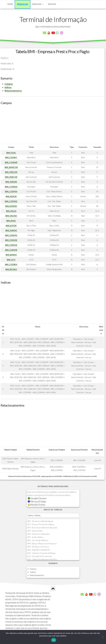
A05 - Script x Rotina (35, 537)
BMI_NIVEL (11, 221)
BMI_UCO (11, 260)
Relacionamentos (13, 91)
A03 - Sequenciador (35, 531)
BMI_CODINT (11, 157)
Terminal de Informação (53, 19)
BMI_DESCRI (11, 196)
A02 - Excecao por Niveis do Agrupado (42, 528)
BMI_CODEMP (11, 162)
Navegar (37, 4)
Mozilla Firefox (36, 505)
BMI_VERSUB (11, 182)
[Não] (103, 637)
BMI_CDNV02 (11, 240)
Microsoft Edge (37, 501)
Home (10, 4)
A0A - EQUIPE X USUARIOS (38, 550)
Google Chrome (37, 498)
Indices (8, 87)
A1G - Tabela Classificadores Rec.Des (42, 559)
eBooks (52, 4)
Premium (23, 4)
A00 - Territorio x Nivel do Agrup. (40, 521)
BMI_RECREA (11, 269)
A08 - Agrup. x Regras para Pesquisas (42, 543)
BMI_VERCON (11, 172)
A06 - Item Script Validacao (38, 540)
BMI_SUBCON (11, 177)
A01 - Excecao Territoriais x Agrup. (41, 524)
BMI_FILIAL (11, 153)
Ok (54, 640)
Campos (9, 84)
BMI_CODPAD (11, 201)
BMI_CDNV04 (11, 250)
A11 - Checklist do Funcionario (39, 556)
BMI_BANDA (11, 255)
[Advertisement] (52, 125)
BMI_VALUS (11, 211)
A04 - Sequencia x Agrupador (39, 534)
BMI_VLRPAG (11, 230)
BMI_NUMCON (11, 167)
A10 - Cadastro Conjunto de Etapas (41, 553)
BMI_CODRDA (11, 187)
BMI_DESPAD (11, 206)
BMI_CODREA (11, 264)
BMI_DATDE (11, 226)
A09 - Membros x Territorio (38, 547)
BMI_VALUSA (11, 216)
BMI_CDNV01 (11, 235)
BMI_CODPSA (11, 191)
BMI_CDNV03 (11, 245)
